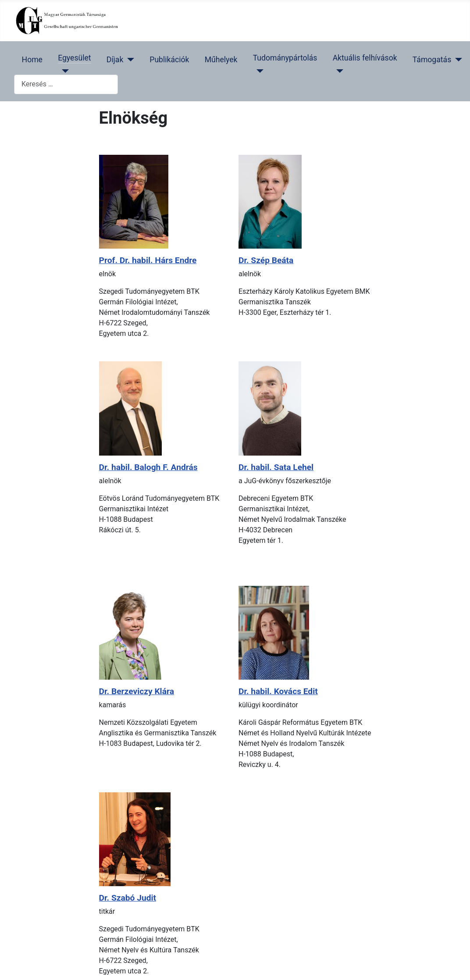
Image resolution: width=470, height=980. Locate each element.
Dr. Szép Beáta (266, 260)
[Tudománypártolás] (258, 71)
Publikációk (169, 60)
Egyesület (74, 58)
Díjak (115, 60)
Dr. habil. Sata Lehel (276, 467)
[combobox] (66, 84)
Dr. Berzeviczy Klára (137, 691)
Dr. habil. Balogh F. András (148, 467)
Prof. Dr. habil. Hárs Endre (148, 260)
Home (32, 60)
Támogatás (432, 60)
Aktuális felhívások (365, 58)
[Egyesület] (63, 71)
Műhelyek (221, 60)
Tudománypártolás (285, 58)
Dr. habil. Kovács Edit (278, 691)
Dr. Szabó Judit (128, 898)
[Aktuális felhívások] (338, 71)
